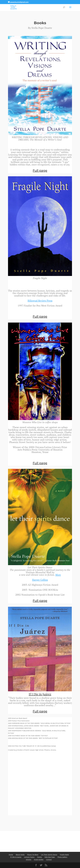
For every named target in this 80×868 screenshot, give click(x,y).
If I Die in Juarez (16, 857)
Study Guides (39, 860)
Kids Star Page (50, 857)
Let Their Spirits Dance (49, 855)
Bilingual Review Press (40, 301)
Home (11, 855)
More (58, 575)
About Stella (20, 855)
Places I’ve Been (33, 855)
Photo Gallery (62, 857)
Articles (29, 860)
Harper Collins (40, 580)
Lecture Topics (29, 857)
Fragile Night (64, 855)
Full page (40, 171)
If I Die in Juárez (40, 694)
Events (40, 857)
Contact (49, 860)
